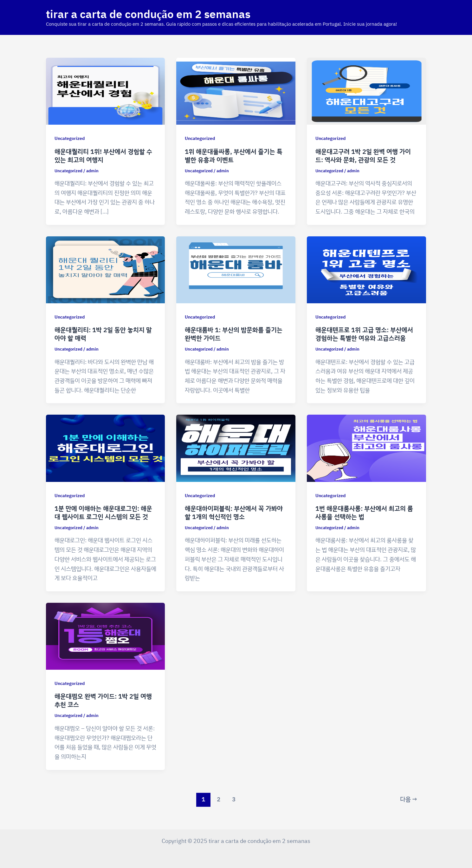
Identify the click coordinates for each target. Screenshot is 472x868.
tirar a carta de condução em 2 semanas (148, 14)
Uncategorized (70, 138)
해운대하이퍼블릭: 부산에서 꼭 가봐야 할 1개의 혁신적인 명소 (234, 513)
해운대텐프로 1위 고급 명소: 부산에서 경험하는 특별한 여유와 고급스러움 (364, 334)
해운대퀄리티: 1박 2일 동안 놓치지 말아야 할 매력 (103, 334)
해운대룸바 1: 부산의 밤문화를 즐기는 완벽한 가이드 (234, 334)
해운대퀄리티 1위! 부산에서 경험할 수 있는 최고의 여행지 (103, 156)
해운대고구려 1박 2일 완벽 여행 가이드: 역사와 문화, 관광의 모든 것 (363, 156)
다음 (409, 799)
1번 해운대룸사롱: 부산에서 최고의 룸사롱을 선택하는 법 (364, 513)
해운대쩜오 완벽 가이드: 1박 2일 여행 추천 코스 (103, 700)
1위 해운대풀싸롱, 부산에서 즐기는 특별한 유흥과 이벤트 (234, 156)
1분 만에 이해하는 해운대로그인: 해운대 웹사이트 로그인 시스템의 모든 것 (103, 513)
